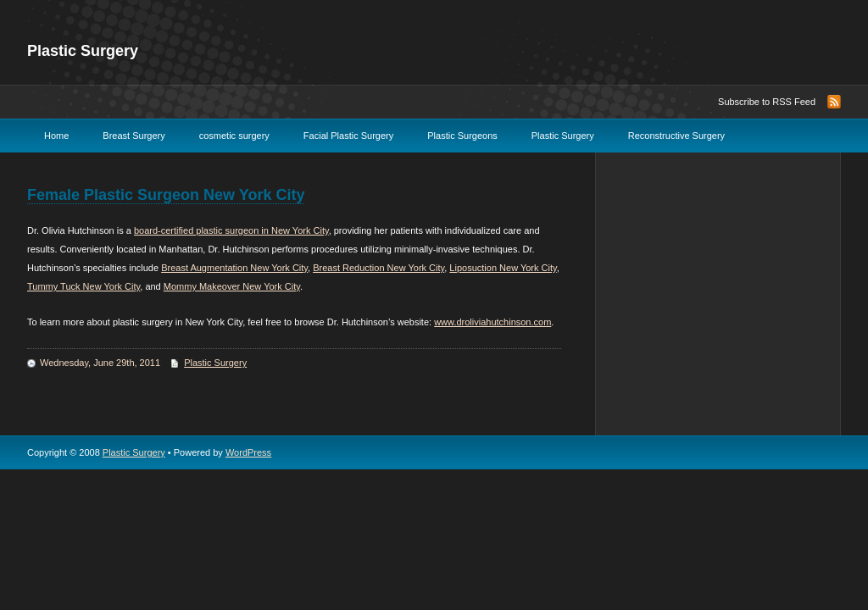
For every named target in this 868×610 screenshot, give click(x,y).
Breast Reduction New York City (378, 268)
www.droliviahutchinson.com (492, 322)
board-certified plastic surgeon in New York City (231, 230)
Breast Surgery (134, 136)
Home (56, 136)
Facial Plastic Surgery (348, 136)
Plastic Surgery (83, 51)
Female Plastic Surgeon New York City (166, 195)
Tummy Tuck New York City (83, 286)
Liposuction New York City (503, 268)
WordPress (248, 452)
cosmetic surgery (234, 136)
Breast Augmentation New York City (234, 268)
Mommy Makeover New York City (232, 286)
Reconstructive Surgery (676, 136)
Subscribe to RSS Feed (767, 102)
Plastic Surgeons (462, 136)
